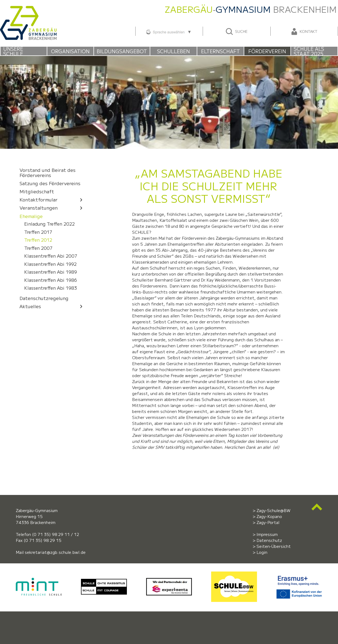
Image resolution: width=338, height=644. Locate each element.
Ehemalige (31, 216)
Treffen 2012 (38, 240)
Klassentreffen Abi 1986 (51, 280)
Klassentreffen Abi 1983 (51, 288)
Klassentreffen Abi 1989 (51, 272)
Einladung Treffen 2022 (49, 224)
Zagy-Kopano (269, 516)
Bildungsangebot (122, 51)
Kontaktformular (52, 200)
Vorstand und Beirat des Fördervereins (48, 173)
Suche (236, 31)
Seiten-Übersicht (274, 546)
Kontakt (304, 31)
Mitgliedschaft (37, 192)
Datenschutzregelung (44, 298)
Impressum (267, 534)
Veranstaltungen (52, 208)
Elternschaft (220, 51)
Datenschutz (269, 540)
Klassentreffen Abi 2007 (51, 256)
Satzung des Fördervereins (50, 183)
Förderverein (267, 51)
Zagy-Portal (268, 522)
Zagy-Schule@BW (273, 510)
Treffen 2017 (38, 232)
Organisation (70, 51)
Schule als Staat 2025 (309, 51)
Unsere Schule (13, 51)
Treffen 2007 (38, 248)
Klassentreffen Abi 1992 (50, 264)
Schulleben (173, 51)
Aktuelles (52, 306)
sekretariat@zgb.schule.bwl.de (55, 552)
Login (262, 552)
